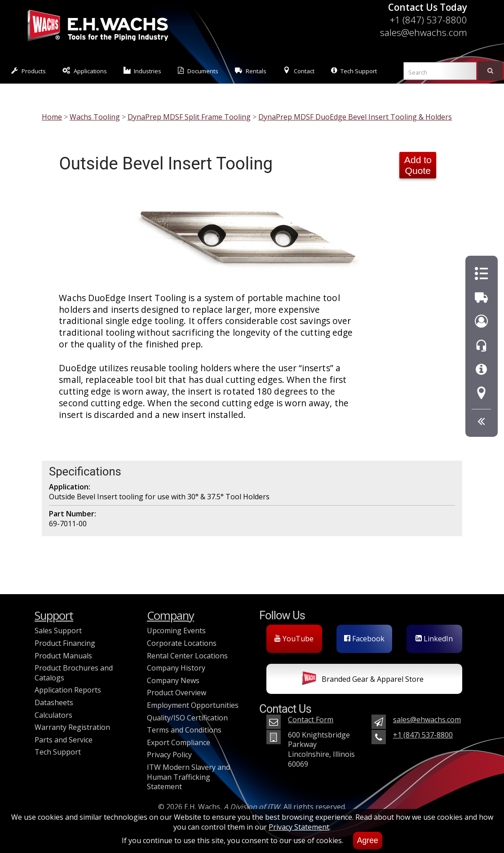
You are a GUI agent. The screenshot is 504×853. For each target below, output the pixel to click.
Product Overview (177, 693)
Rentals (251, 71)
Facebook (364, 639)
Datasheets (54, 702)
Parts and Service (64, 740)
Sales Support (58, 631)
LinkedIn (434, 639)
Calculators (53, 715)
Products (29, 71)
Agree (368, 840)
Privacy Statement (299, 827)
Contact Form (311, 720)
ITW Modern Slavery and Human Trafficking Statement (188, 777)
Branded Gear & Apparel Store (363, 680)
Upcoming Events (176, 631)
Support (54, 615)
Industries (143, 71)
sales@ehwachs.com (424, 32)
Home (52, 117)
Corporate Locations (182, 643)
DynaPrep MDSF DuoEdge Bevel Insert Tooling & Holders (355, 117)
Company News (173, 680)
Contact (299, 71)
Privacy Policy (169, 755)
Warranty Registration (72, 727)
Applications (85, 71)
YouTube (294, 639)
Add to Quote (418, 165)
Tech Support (354, 71)
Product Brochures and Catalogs (74, 673)
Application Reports (68, 690)
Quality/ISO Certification (187, 718)
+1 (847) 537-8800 (428, 20)
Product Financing (65, 643)
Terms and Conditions (184, 730)
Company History (176, 668)
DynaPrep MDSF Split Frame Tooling (189, 117)
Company (170, 615)
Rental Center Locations (187, 656)
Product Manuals (63, 656)
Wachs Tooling (95, 117)
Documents (198, 71)
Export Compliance (179, 742)
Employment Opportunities (193, 705)
